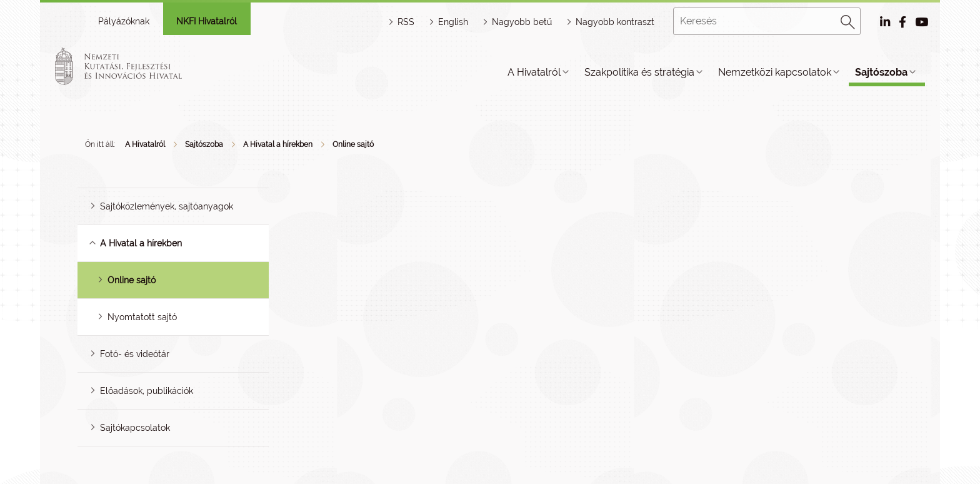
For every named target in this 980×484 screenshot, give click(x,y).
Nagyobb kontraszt (615, 22)
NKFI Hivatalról (207, 21)
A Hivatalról (534, 72)
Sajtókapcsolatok (135, 428)
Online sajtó (353, 144)
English (453, 22)
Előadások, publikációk (147, 391)
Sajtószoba (881, 72)
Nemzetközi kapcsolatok (775, 72)
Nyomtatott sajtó (142, 317)
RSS (406, 22)
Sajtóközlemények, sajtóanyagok (167, 206)
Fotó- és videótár (135, 354)
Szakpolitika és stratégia (639, 72)
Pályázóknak (124, 21)
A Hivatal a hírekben (278, 144)
